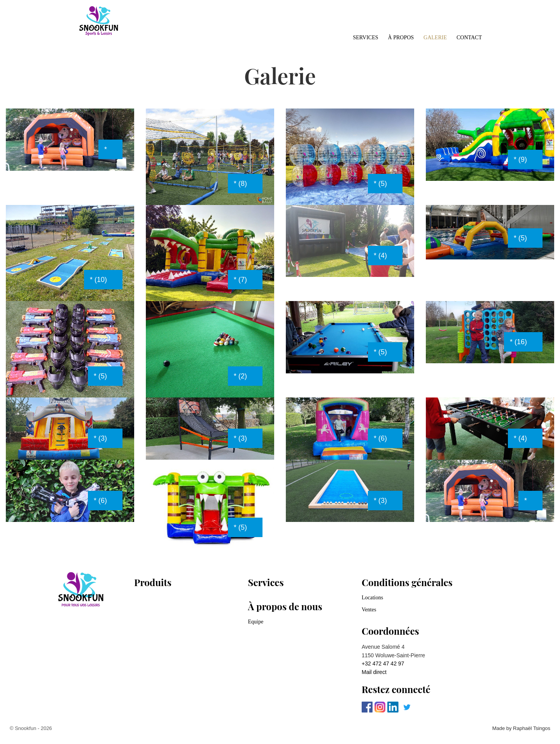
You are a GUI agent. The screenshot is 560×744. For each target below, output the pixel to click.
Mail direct (374, 672)
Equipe (256, 622)
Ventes (369, 610)
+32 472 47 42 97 (383, 663)
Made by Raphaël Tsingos (521, 728)
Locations (372, 598)
